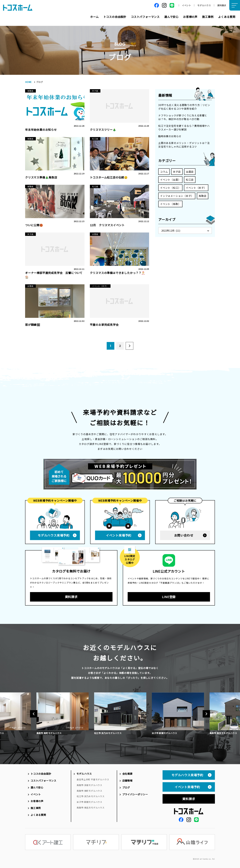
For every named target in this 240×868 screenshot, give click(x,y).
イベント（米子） (196, 188)
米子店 (177, 172)
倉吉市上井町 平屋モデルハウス (93, 779)
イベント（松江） (170, 188)
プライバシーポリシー (135, 794)
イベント (187, 5)
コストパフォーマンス (145, 17)
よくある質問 (227, 17)
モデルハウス (204, 5)
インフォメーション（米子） (177, 196)
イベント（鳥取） (170, 204)
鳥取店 (202, 196)
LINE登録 (169, 597)
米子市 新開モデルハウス (89, 802)
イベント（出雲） (170, 180)
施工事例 (208, 17)
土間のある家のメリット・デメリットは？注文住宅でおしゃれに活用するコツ (184, 145)
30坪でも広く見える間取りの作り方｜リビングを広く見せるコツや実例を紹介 (184, 107)
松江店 (190, 180)
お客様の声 (190, 17)
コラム (164, 172)
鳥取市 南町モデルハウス (89, 791)
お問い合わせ (184, 535)
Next (206, 714)
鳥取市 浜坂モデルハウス (89, 785)
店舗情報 (127, 781)
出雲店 (190, 172)
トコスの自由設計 (115, 17)
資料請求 (222, 5)
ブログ (126, 787)
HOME (28, 82)
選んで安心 (171, 17)
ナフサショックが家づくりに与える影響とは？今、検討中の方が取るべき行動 (183, 117)
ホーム (94, 17)
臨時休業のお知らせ (170, 136)
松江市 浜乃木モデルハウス (91, 796)
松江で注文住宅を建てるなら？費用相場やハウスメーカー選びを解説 (184, 128)
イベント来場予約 (119, 535)
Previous (34, 714)
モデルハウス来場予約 (54, 535)
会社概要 (127, 774)
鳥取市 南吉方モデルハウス (91, 808)
